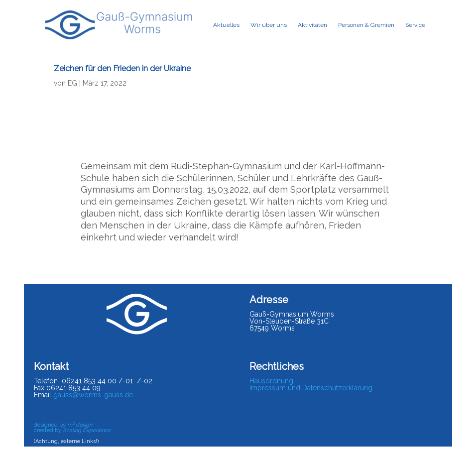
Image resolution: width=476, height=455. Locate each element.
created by (72, 430)
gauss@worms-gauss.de (93, 395)
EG (72, 83)
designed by (63, 425)
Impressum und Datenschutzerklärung (311, 388)
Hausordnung (271, 381)
